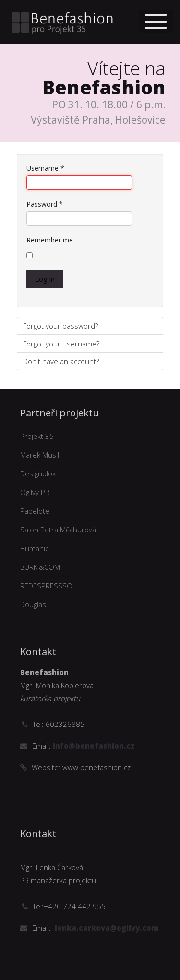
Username (45, 168)
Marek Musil (40, 455)
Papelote (35, 511)
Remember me (50, 240)
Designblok (38, 473)
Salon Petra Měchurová (58, 530)
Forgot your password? (60, 326)
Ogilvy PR (35, 492)
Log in (45, 279)
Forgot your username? (61, 344)
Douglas (33, 604)
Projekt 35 (37, 436)
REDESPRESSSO (46, 586)
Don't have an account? (61, 361)
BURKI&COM (40, 567)
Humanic (34, 548)
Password (45, 204)
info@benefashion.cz (93, 746)
